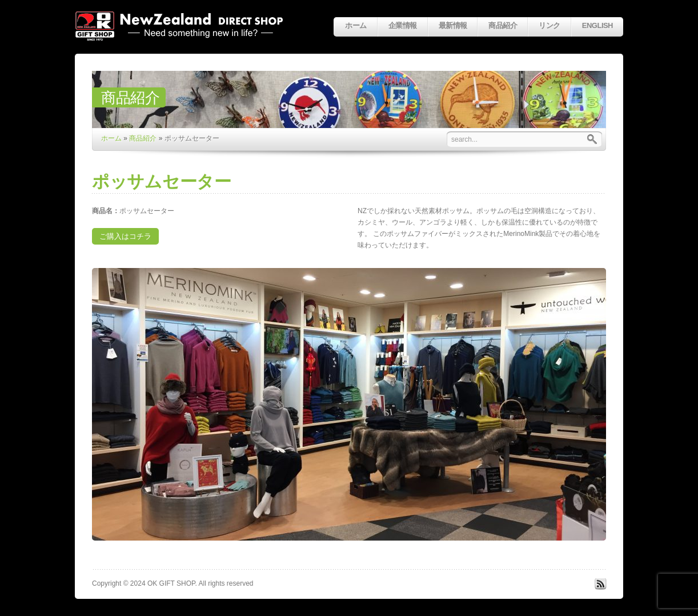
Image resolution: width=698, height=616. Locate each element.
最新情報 (453, 25)
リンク (549, 25)
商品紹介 (503, 25)
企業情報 (403, 25)
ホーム (356, 25)
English (597, 25)
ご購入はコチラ (125, 236)
